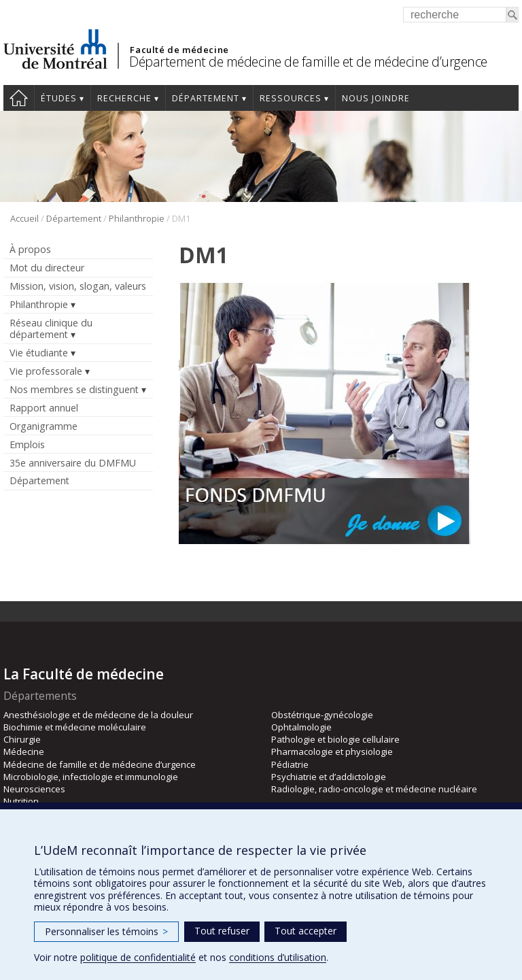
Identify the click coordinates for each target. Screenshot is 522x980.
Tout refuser (222, 931)
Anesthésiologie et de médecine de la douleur (98, 715)
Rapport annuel (44, 408)
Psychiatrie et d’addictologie (329, 777)
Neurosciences (34, 789)
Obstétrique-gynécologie (322, 715)
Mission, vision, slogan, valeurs (78, 286)
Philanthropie (137, 218)
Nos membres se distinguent (74, 389)
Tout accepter (306, 931)
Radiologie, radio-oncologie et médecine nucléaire (374, 789)
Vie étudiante (39, 353)
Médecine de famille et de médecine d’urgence (100, 764)
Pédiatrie (290, 764)
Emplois (27, 444)
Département (206, 98)
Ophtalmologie (301, 727)
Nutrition (21, 801)
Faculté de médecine (179, 50)
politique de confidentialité (138, 957)
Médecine (24, 751)
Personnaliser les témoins (106, 931)
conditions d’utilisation (278, 957)
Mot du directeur (47, 268)
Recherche (124, 98)
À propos (30, 249)
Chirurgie (22, 739)
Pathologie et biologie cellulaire (335, 739)
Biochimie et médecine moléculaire (75, 727)
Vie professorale (46, 371)
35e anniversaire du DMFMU (73, 463)
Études (59, 98)
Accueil (19, 98)
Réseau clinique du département (51, 328)
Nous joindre (376, 98)
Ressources (291, 98)
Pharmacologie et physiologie (332, 751)
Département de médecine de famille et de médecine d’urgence (308, 62)
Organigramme (43, 426)
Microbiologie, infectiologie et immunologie (91, 777)
